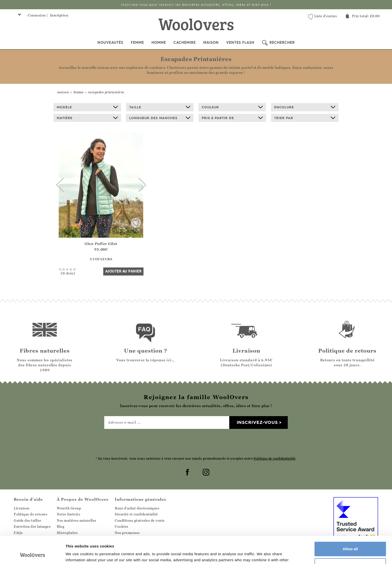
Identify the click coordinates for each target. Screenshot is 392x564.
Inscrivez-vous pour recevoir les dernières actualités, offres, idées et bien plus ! (196, 5)
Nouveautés (110, 43)
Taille (160, 107)
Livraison (22, 508)
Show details (77, 554)
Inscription (59, 15)
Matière (87, 118)
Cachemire (185, 43)
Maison (211, 43)
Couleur (232, 107)
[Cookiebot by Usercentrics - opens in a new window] (32, 554)
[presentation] (196, 442)
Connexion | (38, 15)
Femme (137, 43)
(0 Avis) (68, 271)
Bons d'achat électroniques (137, 508)
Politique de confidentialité (274, 459)
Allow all (350, 523)
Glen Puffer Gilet (101, 244)
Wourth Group (69, 508)
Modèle (87, 107)
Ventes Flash (240, 43)
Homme (159, 43)
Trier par (305, 118)
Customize (350, 540)
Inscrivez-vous (257, 422)
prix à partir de (232, 118)
